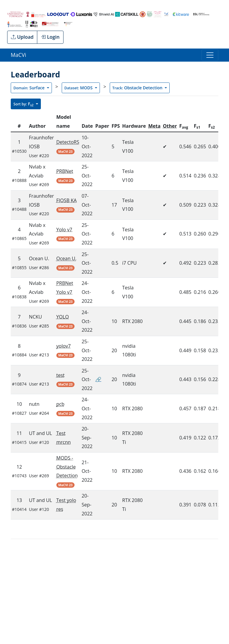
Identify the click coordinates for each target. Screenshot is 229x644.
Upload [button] (22, 37)
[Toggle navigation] (210, 55)
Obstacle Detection (138, 88)
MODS (79, 88)
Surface (30, 88)
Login (50, 37)
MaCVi (18, 55)
